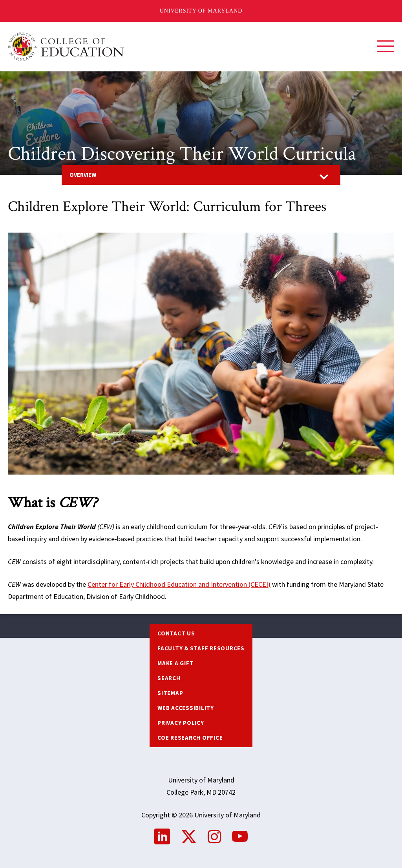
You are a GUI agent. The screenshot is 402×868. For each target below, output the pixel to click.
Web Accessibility (186, 708)
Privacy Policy (181, 723)
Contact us (176, 633)
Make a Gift (175, 663)
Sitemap (170, 693)
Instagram (214, 837)
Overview (83, 175)
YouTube (240, 837)
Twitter (189, 837)
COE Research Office (190, 738)
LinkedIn (162, 837)
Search (169, 678)
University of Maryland (201, 11)
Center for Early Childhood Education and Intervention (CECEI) (179, 584)
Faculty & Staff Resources (201, 648)
